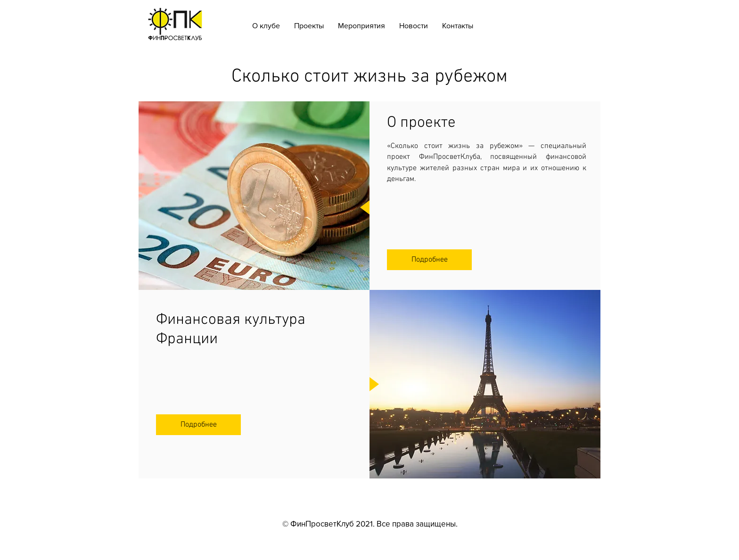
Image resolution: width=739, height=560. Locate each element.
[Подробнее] (429, 260)
